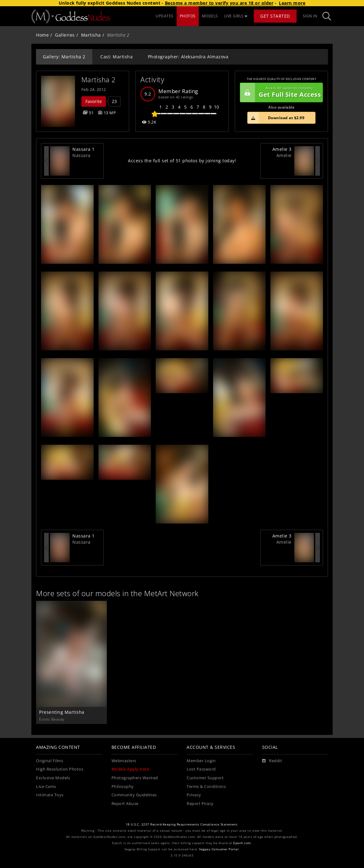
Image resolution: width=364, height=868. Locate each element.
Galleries (65, 35)
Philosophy (123, 787)
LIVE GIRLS (236, 16)
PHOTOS (188, 16)
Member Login (201, 761)
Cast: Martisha (116, 57)
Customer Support (205, 778)
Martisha (91, 35)
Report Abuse (125, 804)
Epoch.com (242, 843)
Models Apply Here (130, 769)
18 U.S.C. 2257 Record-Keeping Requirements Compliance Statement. (182, 824)
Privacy (194, 795)
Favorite (94, 101)
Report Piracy (200, 804)
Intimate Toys (50, 795)
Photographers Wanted (135, 778)
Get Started (275, 16)
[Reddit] (272, 761)
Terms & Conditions (206, 787)
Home (42, 35)
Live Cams (46, 787)
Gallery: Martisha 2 (64, 57)
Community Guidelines (134, 795)
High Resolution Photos (60, 769)
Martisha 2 (99, 80)
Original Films (50, 761)
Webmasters (124, 761)
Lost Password (201, 769)
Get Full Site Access (280, 92)
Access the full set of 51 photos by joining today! (182, 161)
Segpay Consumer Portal (219, 849)
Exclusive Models (53, 778)
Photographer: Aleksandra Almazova (188, 57)
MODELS (210, 16)
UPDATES (165, 16)
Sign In (310, 16)
